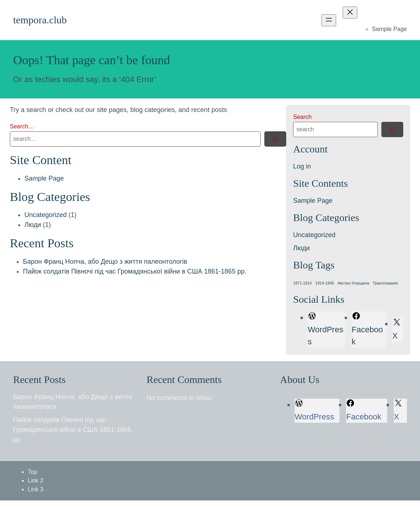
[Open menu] (329, 20)
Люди (33, 225)
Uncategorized (46, 215)
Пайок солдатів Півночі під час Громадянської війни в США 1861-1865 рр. (135, 271)
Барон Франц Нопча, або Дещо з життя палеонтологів (105, 262)
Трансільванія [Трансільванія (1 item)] (386, 283)
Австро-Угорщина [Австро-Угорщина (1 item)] (353, 283)
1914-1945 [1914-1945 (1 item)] (325, 283)
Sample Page (389, 29)
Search (302, 117)
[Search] (275, 139)
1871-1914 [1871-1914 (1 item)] (302, 283)
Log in (302, 166)
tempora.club (40, 20)
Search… (22, 126)
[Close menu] (350, 13)
